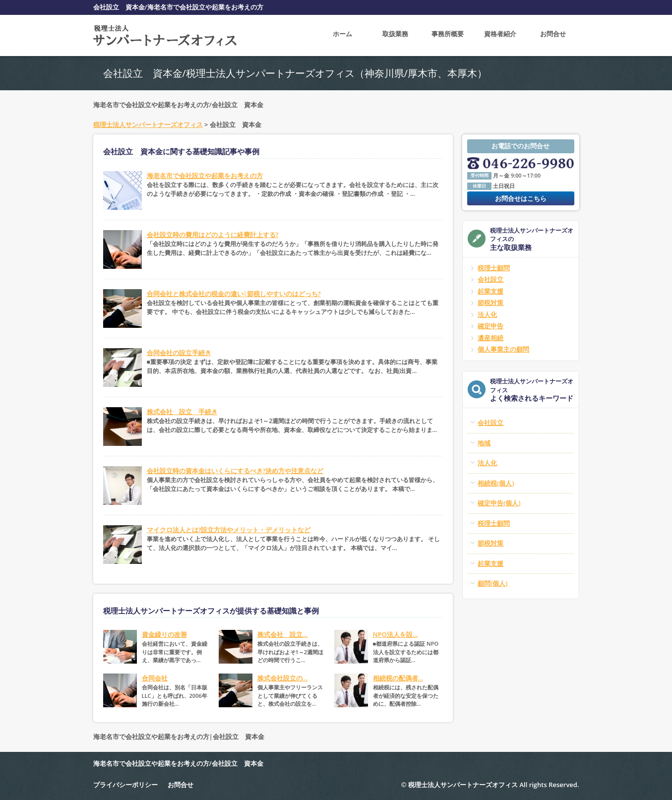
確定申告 (490, 326)
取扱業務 (395, 35)
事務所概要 (448, 35)
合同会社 (155, 678)
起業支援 (490, 291)
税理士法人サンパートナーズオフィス (148, 124)
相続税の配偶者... (398, 678)
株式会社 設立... (283, 634)
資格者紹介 (500, 35)
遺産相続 (490, 338)
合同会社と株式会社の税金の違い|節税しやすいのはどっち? (234, 294)
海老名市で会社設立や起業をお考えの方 (205, 176)
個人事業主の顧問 (503, 349)
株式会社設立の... (283, 678)
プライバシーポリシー (125, 785)
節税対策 (490, 303)
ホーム (342, 35)
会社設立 (490, 279)
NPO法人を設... (396, 634)
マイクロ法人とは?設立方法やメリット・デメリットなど (229, 530)
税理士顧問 (494, 268)
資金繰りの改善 (164, 634)
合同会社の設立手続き (179, 353)
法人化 (487, 314)
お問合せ (553, 35)
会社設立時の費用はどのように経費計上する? (213, 235)
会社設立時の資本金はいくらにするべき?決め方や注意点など (235, 471)
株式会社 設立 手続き (182, 412)
